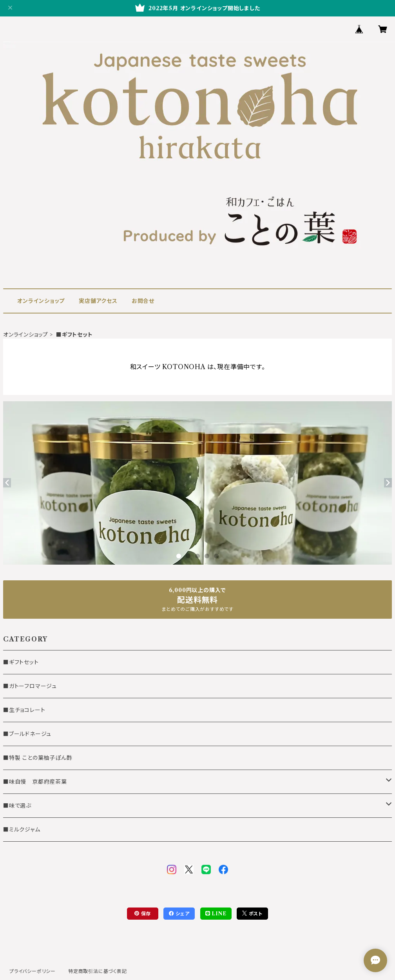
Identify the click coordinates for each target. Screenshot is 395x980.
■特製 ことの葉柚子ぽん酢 (38, 758)
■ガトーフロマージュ (30, 686)
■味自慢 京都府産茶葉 (35, 782)
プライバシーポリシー (33, 971)
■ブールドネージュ (27, 734)
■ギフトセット (21, 662)
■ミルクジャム (22, 830)
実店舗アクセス (98, 301)
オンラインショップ (41, 301)
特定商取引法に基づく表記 (98, 971)
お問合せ (143, 301)
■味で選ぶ (17, 806)
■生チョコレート (24, 710)
